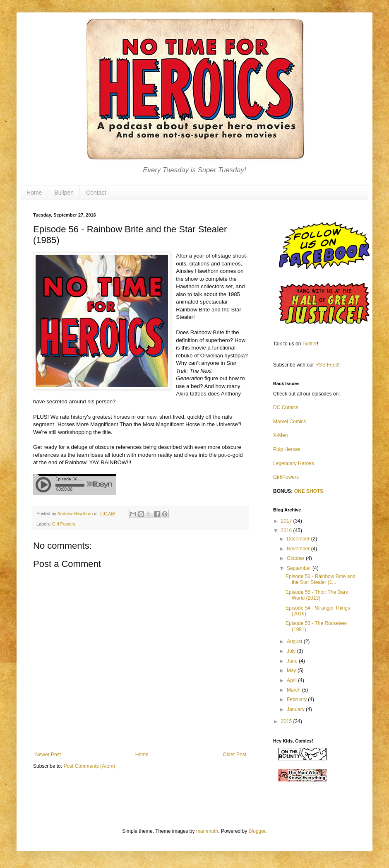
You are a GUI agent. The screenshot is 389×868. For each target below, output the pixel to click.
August (295, 641)
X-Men (280, 435)
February (297, 699)
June (293, 661)
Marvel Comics (289, 422)
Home (34, 193)
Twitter (310, 344)
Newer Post (48, 755)
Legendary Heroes (294, 463)
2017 (287, 521)
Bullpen (64, 193)
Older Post (234, 755)
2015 (287, 721)
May (292, 670)
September (300, 568)
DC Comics (286, 407)
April (292, 680)
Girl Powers (64, 524)
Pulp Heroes (287, 449)
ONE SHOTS (309, 491)
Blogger (257, 831)
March (294, 690)
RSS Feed (327, 365)
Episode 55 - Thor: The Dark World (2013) (317, 595)
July (292, 651)
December (299, 539)
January (296, 709)
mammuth (207, 831)
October (296, 558)
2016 (287, 530)
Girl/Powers (286, 477)
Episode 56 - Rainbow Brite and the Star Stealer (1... (321, 579)
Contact (96, 193)
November (299, 549)
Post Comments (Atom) (89, 766)
